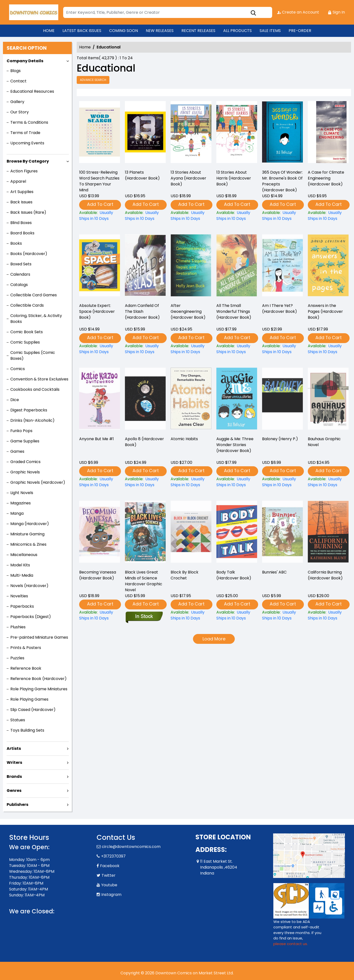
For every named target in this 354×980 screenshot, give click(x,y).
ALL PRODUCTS (237, 31)
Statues (18, 720)
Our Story (20, 112)
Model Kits (20, 565)
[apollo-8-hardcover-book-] (145, 482)
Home (85, 47)
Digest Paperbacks (29, 410)
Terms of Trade (25, 133)
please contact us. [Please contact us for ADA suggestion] (291, 944)
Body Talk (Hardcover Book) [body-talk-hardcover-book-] (234, 575)
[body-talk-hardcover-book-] (237, 615)
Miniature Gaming (27, 534)
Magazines (21, 503)
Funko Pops (21, 431)
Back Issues (21, 202)
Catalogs (19, 285)
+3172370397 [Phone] (113, 856)
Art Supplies (22, 192)
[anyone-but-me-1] (100, 482)
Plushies (18, 627)
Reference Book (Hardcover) (38, 679)
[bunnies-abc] (282, 615)
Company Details (25, 61)
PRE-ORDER (300, 31)
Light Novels (22, 493)
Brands (14, 776)
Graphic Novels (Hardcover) (38, 482)
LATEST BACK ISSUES (82, 31)
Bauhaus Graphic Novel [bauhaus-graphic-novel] (324, 442)
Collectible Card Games (34, 295)
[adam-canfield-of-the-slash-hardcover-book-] (145, 349)
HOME (49, 31)
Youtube (109, 885)
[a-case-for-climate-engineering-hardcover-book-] (328, 133)
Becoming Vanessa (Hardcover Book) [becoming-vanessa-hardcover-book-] (98, 575)
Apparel (18, 181)
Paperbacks (22, 606)
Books (16, 243)
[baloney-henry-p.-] (282, 482)
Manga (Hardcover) (30, 524)
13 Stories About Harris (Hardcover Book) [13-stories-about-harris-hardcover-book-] (234, 178)
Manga (17, 513)
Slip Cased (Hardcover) (33, 710)
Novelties (19, 596)
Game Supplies (25, 441)
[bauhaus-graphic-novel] (328, 482)
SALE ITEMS (270, 31)
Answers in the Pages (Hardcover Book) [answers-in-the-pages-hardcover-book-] (325, 311)
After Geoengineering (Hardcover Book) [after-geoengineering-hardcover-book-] (188, 311)
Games (17, 451)
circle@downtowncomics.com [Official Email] (131, 847)
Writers (14, 762)
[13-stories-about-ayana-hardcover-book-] (191, 133)
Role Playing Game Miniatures (39, 689)
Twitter (109, 875)
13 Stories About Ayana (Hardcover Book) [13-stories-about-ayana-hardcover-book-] (188, 178)
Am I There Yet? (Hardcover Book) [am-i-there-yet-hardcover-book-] (280, 309)
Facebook (110, 866)
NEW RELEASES (160, 31)
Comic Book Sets (27, 332)
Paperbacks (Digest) (31, 617)
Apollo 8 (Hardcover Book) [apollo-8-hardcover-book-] (144, 442)
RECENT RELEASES (198, 31)
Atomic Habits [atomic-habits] (184, 439)
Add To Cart (100, 204)
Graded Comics (25, 462)
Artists (14, 748)
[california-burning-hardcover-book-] (328, 615)
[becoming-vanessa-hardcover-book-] (100, 615)
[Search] (168, 12)
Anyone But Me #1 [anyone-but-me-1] (96, 439)
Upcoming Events (27, 143)
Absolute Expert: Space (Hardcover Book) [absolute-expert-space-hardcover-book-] (97, 311)
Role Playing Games (29, 699)
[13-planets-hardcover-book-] (145, 133)
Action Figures (24, 171)
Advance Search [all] (93, 80)
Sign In (336, 12)
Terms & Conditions (29, 122)
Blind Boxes (21, 223)
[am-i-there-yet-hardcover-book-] (282, 349)
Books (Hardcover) (29, 254)
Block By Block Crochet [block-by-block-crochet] (184, 575)
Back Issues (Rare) (28, 212)
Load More (214, 639)
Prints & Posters (26, 648)
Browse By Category (28, 161)
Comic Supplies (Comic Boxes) (33, 355)
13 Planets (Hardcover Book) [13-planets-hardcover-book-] (142, 175)
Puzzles (17, 658)
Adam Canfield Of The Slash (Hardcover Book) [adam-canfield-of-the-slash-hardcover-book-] (142, 311)
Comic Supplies (25, 342)
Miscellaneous (24, 555)
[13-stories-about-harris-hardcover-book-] (237, 133)
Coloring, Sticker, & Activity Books (36, 319)
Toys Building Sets (27, 730)
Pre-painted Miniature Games (39, 637)
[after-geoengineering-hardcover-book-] (191, 349)
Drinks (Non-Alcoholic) (32, 420)
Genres (14, 791)
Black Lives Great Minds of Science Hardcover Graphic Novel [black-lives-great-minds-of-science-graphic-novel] (144, 581)
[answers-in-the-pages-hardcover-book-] (328, 349)
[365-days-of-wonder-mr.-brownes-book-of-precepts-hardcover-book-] (282, 133)
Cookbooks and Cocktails (35, 389)
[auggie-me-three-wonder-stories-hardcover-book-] (237, 482)
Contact (18, 81)
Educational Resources (32, 91)
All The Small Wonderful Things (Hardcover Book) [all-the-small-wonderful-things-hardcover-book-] (234, 311)
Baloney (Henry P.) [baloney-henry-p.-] (280, 439)
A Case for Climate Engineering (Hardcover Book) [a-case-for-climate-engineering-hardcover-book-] (326, 178)
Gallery (17, 102)
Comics (18, 369)
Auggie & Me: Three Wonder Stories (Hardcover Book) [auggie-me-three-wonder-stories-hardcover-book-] (235, 445)
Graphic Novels (25, 472)
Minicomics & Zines (28, 544)
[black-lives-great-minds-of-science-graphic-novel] (144, 617)
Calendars (20, 274)
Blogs (15, 71)
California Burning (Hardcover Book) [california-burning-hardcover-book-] (325, 575)
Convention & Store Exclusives (39, 379)
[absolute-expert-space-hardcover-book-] (100, 349)
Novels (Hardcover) (29, 586)
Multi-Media (22, 575)
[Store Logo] (34, 12)
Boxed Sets (21, 264)
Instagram (111, 895)
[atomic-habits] (191, 482)
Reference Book (26, 668)
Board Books (22, 233)
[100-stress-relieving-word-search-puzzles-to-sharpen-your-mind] (100, 133)
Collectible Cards (27, 305)
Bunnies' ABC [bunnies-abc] (274, 572)
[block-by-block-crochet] (191, 615)
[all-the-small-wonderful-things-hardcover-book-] (237, 349)
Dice (15, 400)
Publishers (17, 805)
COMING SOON (124, 31)
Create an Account (298, 12)
